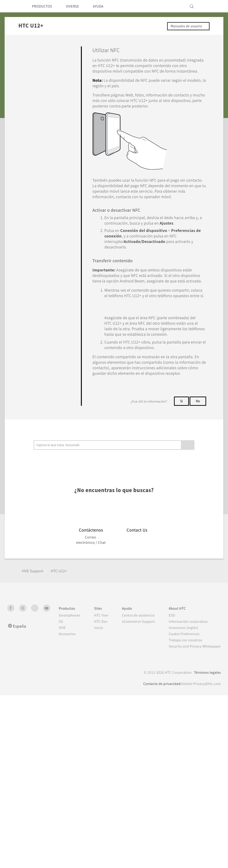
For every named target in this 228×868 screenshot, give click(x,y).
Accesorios (62, 762)
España (20, 754)
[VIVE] (215, 6)
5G (55, 750)
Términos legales (207, 806)
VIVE (57, 756)
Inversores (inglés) (183, 756)
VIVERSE (77, 6)
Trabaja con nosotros (184, 768)
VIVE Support (34, 699)
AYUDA (105, 6)
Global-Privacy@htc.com (200, 817)
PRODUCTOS (44, 6)
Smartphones (64, 744)
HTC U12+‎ (62, 699)
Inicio (94, 766)
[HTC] (13, 6)
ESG (171, 744)
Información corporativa (187, 750)
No (198, 524)
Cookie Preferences (184, 762)
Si (181, 524)
